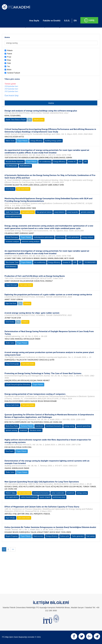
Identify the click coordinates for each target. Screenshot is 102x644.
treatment (23, 430)
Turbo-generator (78, 536)
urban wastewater (58, 493)
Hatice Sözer (10, 141)
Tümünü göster (10, 84)
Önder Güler (10, 343)
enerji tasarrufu (73, 212)
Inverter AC (72, 162)
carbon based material (29, 497)
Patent (10, 54)
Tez (9, 66)
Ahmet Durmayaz (12, 237)
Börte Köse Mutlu (12, 426)
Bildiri (9, 70)
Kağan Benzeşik (11, 285)
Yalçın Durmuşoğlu (12, 364)
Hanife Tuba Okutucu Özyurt (16, 120)
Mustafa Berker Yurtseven (15, 162)
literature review (36, 430)
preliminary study (59, 497)
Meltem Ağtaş (11, 493)
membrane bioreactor (54, 426)
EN (75, 21)
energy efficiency (36, 141)
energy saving (69, 426)
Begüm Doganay (12, 536)
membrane (39, 426)
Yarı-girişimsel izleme (44, 212)
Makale (10, 50)
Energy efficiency (59, 162)
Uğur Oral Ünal (11, 303)
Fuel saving (90, 536)
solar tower (60, 237)
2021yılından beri (11, 91)
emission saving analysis (31, 241)
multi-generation (73, 237)
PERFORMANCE (25, 166)
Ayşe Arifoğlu (10, 518)
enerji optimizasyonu (13, 216)
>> (13, 549)
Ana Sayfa (34, 21)
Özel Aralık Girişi (12, 95)
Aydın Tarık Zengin (12, 212)
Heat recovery (38, 536)
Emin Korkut (10, 189)
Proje (9, 57)
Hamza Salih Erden (12, 405)
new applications (12, 497)
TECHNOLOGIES (11, 166)
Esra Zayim (10, 451)
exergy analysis (88, 237)
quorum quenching (84, 426)
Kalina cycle (65, 536)
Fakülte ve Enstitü (52, 21)
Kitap (9, 60)
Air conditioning (45, 162)
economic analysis (12, 241)
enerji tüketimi (59, 212)
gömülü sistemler (87, 212)
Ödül (9, 63)
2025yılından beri (11, 89)
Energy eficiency (52, 536)
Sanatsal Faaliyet (14, 73)
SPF (85, 162)
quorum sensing (11, 430)
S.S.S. (67, 21)
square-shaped (45, 497)
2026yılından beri (11, 86)
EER (80, 162)
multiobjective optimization (44, 237)
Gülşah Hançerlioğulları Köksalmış (18, 384)
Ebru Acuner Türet (12, 262)
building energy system (53, 141)
